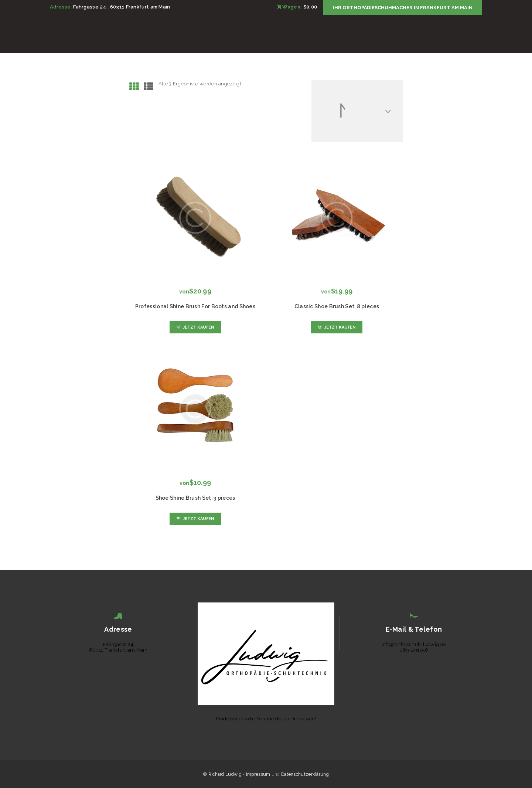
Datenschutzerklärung (305, 774)
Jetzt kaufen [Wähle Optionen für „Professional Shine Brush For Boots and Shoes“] (198, 327)
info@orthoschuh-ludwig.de (414, 644)
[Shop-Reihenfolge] (357, 111)
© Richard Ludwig (222, 774)
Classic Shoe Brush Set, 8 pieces (337, 306)
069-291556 (414, 650)
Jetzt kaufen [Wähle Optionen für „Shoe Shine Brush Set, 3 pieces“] (198, 519)
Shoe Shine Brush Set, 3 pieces (195, 498)
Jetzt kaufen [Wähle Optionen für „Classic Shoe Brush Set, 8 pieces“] (340, 327)
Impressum (258, 774)
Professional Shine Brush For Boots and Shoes (195, 306)
